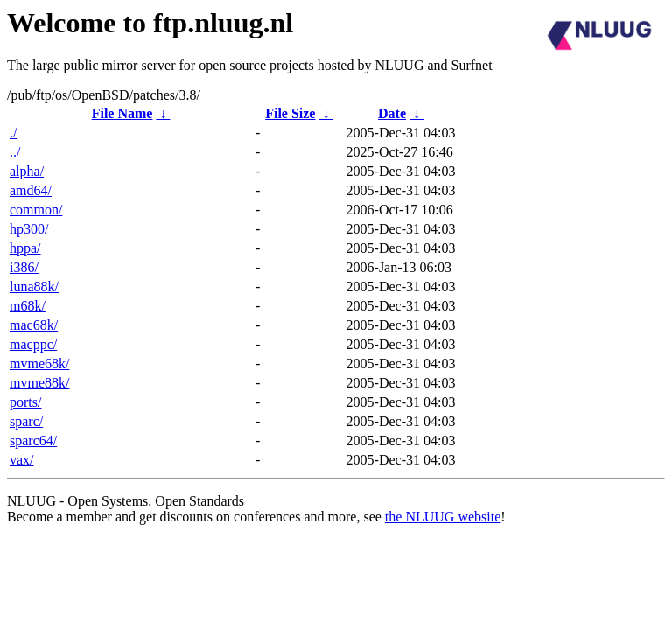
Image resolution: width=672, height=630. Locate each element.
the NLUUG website (443, 517)
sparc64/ (33, 441)
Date (392, 113)
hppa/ (25, 248)
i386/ (24, 267)
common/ (36, 210)
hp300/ (29, 229)
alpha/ (27, 171)
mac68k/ (34, 325)
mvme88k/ (39, 383)
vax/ (22, 460)
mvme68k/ (39, 364)
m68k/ (28, 306)
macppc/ (33, 344)
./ (13, 133)
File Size (290, 113)
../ (15, 152)
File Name (122, 113)
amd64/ (31, 190)
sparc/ (26, 421)
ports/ (25, 402)
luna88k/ (34, 287)
